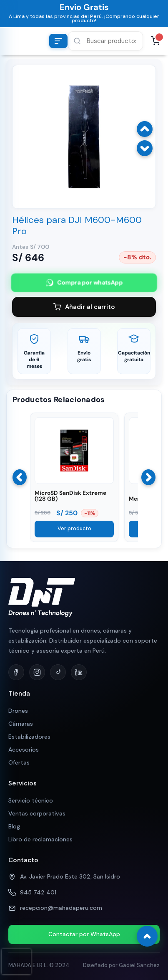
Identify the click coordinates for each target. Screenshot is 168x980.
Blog (14, 826)
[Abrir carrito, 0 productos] (155, 41)
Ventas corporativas (37, 813)
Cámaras (21, 724)
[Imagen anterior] (145, 129)
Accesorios (24, 750)
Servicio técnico (31, 800)
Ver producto (74, 529)
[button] (105, 41)
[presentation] (16, 962)
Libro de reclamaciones (40, 839)
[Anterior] (20, 477)
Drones (18, 711)
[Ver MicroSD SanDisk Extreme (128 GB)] (74, 482)
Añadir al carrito (84, 307)
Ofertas (19, 762)
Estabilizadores (29, 737)
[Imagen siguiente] (145, 148)
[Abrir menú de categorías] (58, 41)
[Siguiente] (148, 477)
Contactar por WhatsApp (84, 934)
